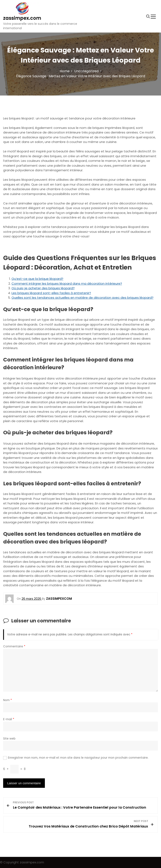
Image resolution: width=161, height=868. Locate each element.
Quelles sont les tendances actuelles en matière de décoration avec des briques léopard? (82, 298)
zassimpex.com (22, 18)
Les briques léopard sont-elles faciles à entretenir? (51, 293)
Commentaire (14, 646)
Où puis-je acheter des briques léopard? (43, 288)
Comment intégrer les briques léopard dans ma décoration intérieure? (67, 283)
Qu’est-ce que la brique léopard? (37, 279)
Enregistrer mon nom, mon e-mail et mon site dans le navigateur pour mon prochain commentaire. (78, 758)
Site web (9, 739)
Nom (8, 700)
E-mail (9, 719)
